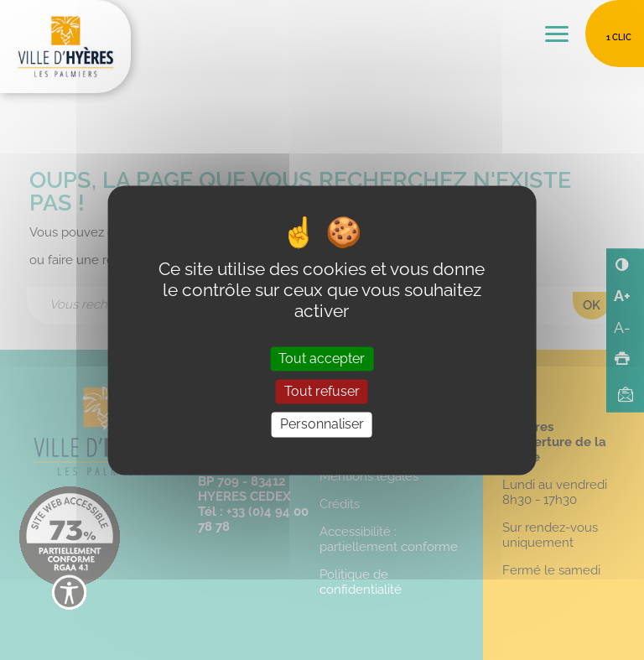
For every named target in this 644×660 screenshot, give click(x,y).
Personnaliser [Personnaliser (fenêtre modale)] (322, 425)
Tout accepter (322, 359)
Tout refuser (322, 392)
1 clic (619, 37)
